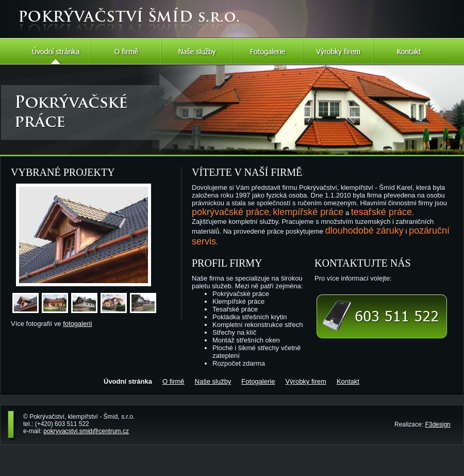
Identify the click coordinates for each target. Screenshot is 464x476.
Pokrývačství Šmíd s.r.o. (74, 6)
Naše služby (197, 51)
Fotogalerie (267, 51)
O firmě (126, 51)
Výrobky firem (338, 51)
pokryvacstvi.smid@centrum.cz (86, 431)
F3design (437, 424)
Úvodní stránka (55, 51)
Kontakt (409, 51)
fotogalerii (77, 324)
